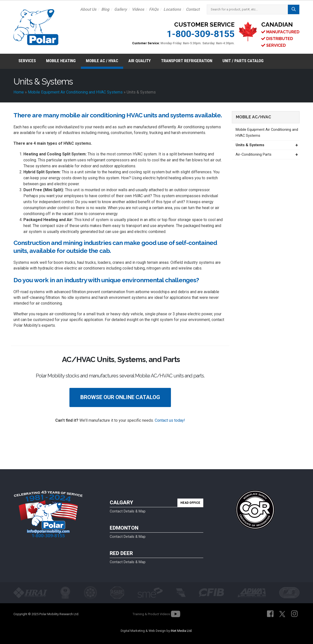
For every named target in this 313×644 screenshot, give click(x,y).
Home (19, 92)
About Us (88, 9)
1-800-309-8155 (201, 34)
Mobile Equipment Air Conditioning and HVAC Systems (75, 92)
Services (27, 61)
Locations (172, 9)
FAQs (154, 9)
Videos (138, 9)
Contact (193, 9)
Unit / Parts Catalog (243, 61)
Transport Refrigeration (187, 61)
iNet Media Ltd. (182, 631)
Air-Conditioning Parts (254, 154)
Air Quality (140, 61)
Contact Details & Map (128, 511)
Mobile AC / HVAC (102, 61)
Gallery (121, 9)
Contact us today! (170, 420)
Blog (105, 9)
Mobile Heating (61, 61)
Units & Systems (250, 145)
